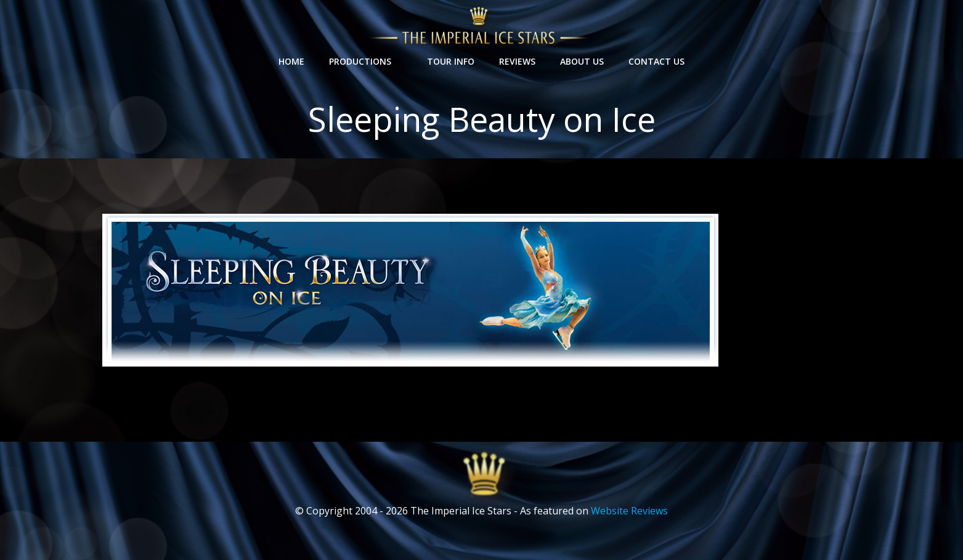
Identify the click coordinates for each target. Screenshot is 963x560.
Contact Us (656, 61)
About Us (582, 61)
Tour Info (451, 61)
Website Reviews (629, 511)
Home (291, 61)
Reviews (517, 61)
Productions (366, 61)
